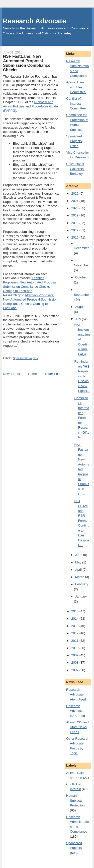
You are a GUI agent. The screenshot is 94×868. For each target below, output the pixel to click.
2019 (75, 215)
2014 (75, 619)
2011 (75, 641)
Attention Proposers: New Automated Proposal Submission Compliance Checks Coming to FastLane (30, 284)
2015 (75, 611)
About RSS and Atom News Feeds (77, 727)
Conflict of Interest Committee (76, 103)
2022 (75, 193)
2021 (75, 201)
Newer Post (11, 374)
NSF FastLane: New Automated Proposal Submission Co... (82, 469)
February (82, 584)
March (80, 577)
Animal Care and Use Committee (76, 87)
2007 (75, 670)
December (81, 248)
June (79, 555)
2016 (75, 237)
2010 (75, 648)
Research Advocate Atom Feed (76, 695)
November (81, 265)
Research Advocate (34, 21)
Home (32, 374)
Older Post (53, 374)
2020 (75, 208)
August (80, 307)
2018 (75, 223)
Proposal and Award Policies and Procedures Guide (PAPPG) (30, 106)
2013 (75, 626)
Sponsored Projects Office (74, 141)
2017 (75, 230)
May (79, 562)
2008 (75, 662)
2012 (75, 633)
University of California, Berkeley (75, 169)
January (81, 596)
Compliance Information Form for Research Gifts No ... (82, 418)
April (79, 570)
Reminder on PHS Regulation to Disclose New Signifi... (82, 376)
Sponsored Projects (25, 358)
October (81, 277)
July (79, 319)
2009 (75, 655)
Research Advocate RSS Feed (76, 711)
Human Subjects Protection (75, 800)
